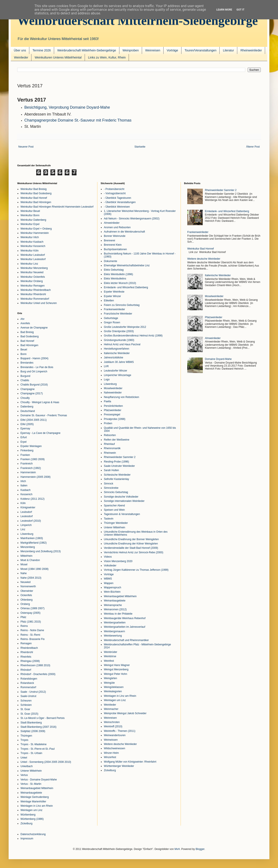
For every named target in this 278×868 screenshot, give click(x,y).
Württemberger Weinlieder (119, 766)
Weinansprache (113, 605)
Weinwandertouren (115, 735)
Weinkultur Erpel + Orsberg (36, 229)
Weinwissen (111, 740)
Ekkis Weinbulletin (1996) (118, 274)
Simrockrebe (111, 488)
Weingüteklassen (114, 687)
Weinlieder (21, 57)
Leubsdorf (26, 512)
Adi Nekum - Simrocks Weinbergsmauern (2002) (132, 219)
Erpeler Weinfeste (114, 292)
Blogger (200, 849)
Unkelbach (27, 766)
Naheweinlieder (113, 393)
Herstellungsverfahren (116, 349)
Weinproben (131, 50)
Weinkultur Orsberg (32, 281)
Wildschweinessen (115, 748)
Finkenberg (27, 450)
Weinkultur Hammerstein (35, 233)
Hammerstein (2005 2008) (35, 477)
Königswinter (28, 507)
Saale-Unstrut (28, 696)
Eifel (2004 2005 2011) (34, 420)
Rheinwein (110, 453)
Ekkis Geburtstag (114, 270)
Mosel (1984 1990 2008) (34, 569)
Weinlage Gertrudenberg (35, 797)
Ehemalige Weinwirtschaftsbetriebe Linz (127, 265)
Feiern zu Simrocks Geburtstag (122, 305)
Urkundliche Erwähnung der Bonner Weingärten (131, 539)
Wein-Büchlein (112, 592)
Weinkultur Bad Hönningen (36, 202)
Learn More (224, 10)
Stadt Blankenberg (31, 723)
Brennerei (109, 241)
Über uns (20, 50)
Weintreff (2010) (113, 726)
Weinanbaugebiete (31, 793)
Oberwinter (27, 591)
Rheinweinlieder (251, 50)
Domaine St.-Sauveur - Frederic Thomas (44, 415)
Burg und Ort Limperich (34, 372)
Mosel (24, 564)
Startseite (140, 147)
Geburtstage (111, 318)
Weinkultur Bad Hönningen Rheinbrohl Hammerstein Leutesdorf (57, 207)
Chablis (25, 380)
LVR (106, 366)
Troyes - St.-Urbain (31, 753)
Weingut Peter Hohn (116, 674)
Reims (24, 626)
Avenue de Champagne (34, 328)
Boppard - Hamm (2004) (34, 358)
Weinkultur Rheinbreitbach (36, 290)
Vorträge (173, 50)
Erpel (23, 442)
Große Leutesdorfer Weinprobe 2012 (125, 327)
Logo (107, 379)
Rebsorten (110, 435)
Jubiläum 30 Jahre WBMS (119, 362)
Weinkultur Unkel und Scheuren (39, 303)
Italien (24, 486)
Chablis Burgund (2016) (34, 385)
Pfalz (23, 617)
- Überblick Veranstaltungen (120, 202)
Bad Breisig (27, 332)
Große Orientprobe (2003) (119, 331)
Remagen (26, 643)
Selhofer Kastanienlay (116, 479)
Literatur (228, 50)
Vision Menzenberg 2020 (118, 561)
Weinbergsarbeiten (115, 623)
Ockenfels (26, 595)
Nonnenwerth (28, 586)
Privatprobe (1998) (115, 419)
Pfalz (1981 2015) (31, 622)
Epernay (25, 429)
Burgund (25, 376)
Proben (108, 423)
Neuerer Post (26, 147)
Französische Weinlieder (118, 314)
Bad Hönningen (29, 345)
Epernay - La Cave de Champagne (40, 433)
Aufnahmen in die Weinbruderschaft (124, 232)
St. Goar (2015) (29, 714)
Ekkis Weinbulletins (115, 279)
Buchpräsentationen (115, 249)
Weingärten (110, 678)
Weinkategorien (113, 691)
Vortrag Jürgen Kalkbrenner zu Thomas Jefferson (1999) (136, 570)
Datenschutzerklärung (33, 834)
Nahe (24, 573)
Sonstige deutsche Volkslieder (121, 497)
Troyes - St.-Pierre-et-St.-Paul (37, 749)
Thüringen (26, 736)
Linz (23, 529)
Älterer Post (253, 147)
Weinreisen (153, 50)
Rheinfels (26, 657)
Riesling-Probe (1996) (116, 462)
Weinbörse (110, 656)
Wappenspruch (112, 587)
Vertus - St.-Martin (31, 784)
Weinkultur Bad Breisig (34, 189)
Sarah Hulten (111, 470)
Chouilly (25, 398)
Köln (23, 503)
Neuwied (26, 582)
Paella (107, 401)
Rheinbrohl (27, 652)
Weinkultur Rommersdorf (35, 299)
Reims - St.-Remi (30, 635)
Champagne (27, 389)
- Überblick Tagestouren (118, 198)
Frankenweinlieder (114, 309)
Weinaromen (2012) (115, 609)
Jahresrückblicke (113, 358)
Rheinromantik (112, 448)
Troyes (24, 740)
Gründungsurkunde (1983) (119, 340)
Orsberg (25, 604)
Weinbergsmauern (114, 631)
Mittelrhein (26, 556)
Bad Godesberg (30, 336)
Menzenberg (28, 547)
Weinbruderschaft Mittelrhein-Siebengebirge (137, 21)
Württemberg (28, 815)
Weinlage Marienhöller (33, 802)
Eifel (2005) (27, 424)
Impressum (27, 839)
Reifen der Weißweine (117, 440)
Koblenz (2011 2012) (32, 499)
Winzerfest (110, 757)
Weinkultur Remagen (33, 286)
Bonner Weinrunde (115, 236)
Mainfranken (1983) (32, 538)
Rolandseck (27, 683)
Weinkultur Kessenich (33, 246)
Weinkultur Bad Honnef (34, 198)
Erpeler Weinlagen (31, 446)
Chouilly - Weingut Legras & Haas (40, 402)
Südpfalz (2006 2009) (33, 731)
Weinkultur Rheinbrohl (33, 294)
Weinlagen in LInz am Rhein (37, 806)
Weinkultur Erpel (30, 224)
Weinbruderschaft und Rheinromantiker (126, 640)
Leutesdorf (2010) (31, 521)
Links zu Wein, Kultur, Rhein (107, 57)
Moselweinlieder (113, 388)
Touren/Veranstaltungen (201, 50)
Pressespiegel (112, 415)
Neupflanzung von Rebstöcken (121, 397)
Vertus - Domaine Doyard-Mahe (39, 780)
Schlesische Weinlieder (117, 475)
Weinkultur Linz (29, 264)
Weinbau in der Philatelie (118, 614)
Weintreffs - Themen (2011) (120, 731)
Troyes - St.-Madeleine (34, 744)
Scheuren (26, 701)
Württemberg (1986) (32, 819)
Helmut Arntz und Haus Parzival (122, 344)
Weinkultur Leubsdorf (33, 255)
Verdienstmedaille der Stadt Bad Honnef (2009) (131, 548)
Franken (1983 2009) (33, 459)
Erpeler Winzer (112, 296)
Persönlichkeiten (113, 406)
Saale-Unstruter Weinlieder (119, 466)
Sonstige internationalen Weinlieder (124, 501)
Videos (108, 557)
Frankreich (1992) (31, 468)
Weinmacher (111, 709)
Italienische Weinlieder (117, 353)
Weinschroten (112, 722)
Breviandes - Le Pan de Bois (37, 367)
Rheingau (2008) (30, 661)
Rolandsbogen (29, 679)
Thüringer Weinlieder (116, 523)
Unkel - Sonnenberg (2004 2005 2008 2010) (46, 762)
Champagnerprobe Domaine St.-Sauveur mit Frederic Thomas (78, 120)
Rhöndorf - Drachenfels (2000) (38, 674)
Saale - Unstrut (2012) (33, 692)
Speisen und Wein (114, 510)
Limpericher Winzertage (118, 375)
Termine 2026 (42, 50)
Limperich (26, 525)
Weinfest (109, 661)
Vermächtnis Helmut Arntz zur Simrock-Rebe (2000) (134, 552)
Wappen (109, 583)
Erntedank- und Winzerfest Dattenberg (126, 287)
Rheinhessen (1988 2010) (35, 665)
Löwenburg (27, 534)
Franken (25, 455)
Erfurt (24, 437)
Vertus (24, 775)
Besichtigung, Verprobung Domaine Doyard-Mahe (67, 107)
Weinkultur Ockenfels (33, 277)
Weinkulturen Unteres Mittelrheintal (58, 57)
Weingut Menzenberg (116, 669)
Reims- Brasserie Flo (33, 639)
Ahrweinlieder (112, 223)
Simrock (109, 484)
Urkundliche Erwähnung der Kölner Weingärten (131, 544)
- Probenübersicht (114, 189)
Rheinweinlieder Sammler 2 (120, 457)
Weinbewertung (113, 636)
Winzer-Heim (111, 753)
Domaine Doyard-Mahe (218, 359)
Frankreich (27, 464)
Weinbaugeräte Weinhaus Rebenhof (125, 618)
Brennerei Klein (113, 245)
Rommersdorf (28, 687)
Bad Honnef (27, 341)
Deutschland (28, 411)
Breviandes (27, 363)
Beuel (24, 350)
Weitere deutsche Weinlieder (120, 744)
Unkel (24, 758)
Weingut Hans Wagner (117, 665)
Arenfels (25, 323)
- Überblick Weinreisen (117, 207)
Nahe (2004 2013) (31, 578)
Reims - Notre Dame (32, 630)
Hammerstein (28, 472)
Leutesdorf (27, 516)
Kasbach (26, 490)
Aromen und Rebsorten (117, 227)
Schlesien (26, 705)
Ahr (23, 319)
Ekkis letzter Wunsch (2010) (120, 283)
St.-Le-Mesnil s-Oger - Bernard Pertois (43, 718)
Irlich (23, 481)
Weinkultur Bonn (30, 215)
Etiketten (109, 301)
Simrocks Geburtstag (116, 492)
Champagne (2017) (32, 393)
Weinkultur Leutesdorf (33, 259)
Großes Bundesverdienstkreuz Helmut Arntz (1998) (133, 336)
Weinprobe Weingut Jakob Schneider (125, 713)
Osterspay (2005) (30, 613)
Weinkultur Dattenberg (33, 220)
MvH (177, 849)
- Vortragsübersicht (115, 193)
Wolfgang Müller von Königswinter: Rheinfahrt (130, 762)
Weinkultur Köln (30, 251)
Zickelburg (26, 823)
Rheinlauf (109, 444)
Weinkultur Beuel (30, 211)
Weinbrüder (111, 652)
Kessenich (26, 494)
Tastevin (109, 519)
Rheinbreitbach (29, 648)
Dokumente (110, 261)
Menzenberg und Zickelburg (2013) (41, 551)
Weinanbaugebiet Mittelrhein (37, 788)
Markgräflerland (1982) (34, 543)
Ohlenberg (27, 600)
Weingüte (109, 683)
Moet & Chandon (30, 560)
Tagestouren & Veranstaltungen (122, 514)
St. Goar (25, 709)
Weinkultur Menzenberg (34, 268)
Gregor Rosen (112, 322)
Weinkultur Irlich (30, 237)
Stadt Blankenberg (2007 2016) (38, 727)
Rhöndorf (26, 670)
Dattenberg (27, 407)
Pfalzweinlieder (113, 410)
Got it (240, 10)
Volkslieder (110, 566)
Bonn (23, 354)
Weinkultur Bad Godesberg (36, 193)
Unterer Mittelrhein (31, 771)
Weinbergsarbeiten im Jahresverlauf (125, 627)
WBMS (108, 579)
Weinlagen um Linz (31, 810)
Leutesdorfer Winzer (116, 371)
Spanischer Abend (114, 506)
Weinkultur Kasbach (32, 242)
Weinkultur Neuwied (32, 272)
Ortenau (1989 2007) (32, 608)
